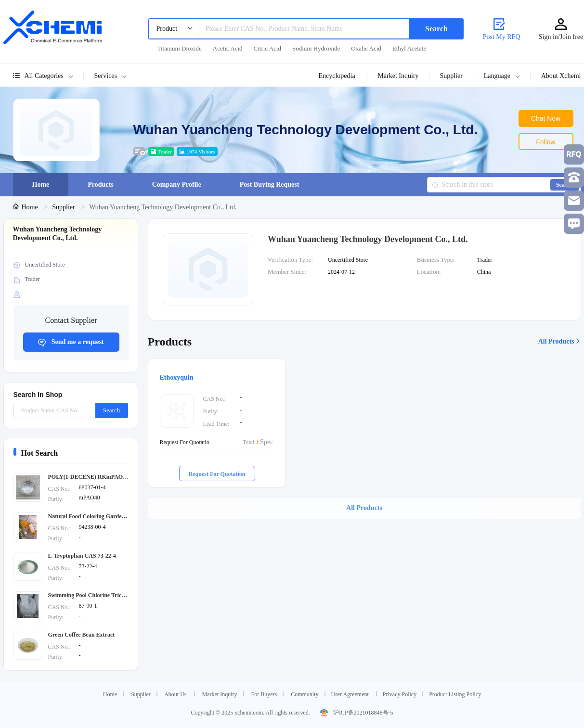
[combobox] (279, 29)
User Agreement (351, 694)
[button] (115, 76)
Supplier (64, 207)
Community (305, 694)
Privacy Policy (400, 694)
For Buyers (264, 694)
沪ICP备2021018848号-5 (357, 713)
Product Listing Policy (455, 694)
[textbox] (304, 29)
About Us (175, 694)
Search (436, 29)
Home (26, 207)
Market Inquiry (220, 694)
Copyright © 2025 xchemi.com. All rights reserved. (250, 713)
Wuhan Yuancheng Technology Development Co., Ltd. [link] (163, 207)
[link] (26, 207)
